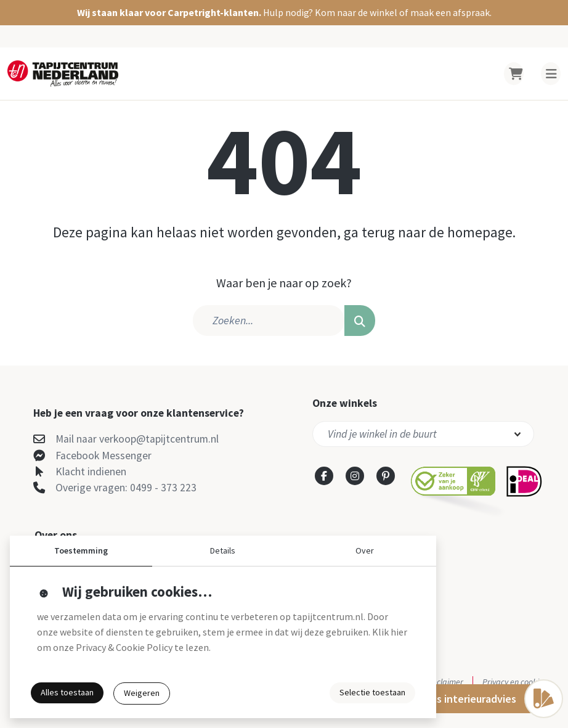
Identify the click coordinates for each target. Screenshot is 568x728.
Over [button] (365, 550)
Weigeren (142, 693)
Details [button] (223, 550)
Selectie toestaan (372, 692)
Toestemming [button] (81, 550)
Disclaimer (445, 682)
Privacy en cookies (515, 682)
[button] (284, 13)
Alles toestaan (67, 692)
